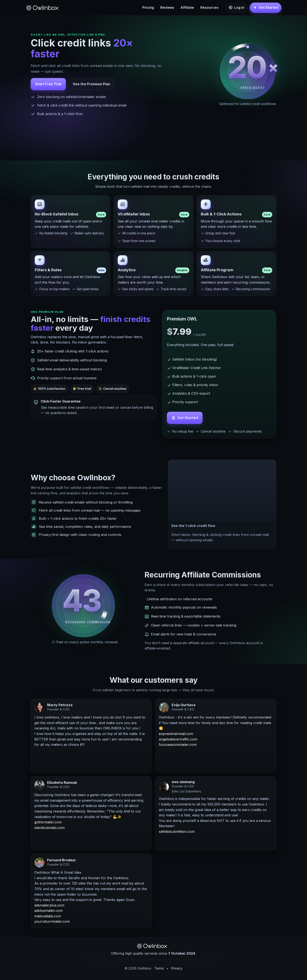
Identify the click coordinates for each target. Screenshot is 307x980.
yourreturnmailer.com (52, 922)
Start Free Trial (48, 84)
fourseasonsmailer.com (178, 745)
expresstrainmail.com (176, 734)
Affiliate (187, 7)
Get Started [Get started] (269, 7)
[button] (222, 491)
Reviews (167, 7)
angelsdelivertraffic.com (178, 740)
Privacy (177, 968)
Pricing (148, 7)
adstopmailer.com (49, 911)
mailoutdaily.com (48, 916)
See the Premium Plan (92, 84)
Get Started (188, 418)
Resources (209, 7)
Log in (239, 7)
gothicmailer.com (48, 823)
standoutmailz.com (49, 828)
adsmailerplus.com (49, 906)
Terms (159, 968)
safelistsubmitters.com (177, 832)
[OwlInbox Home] (44, 8)
